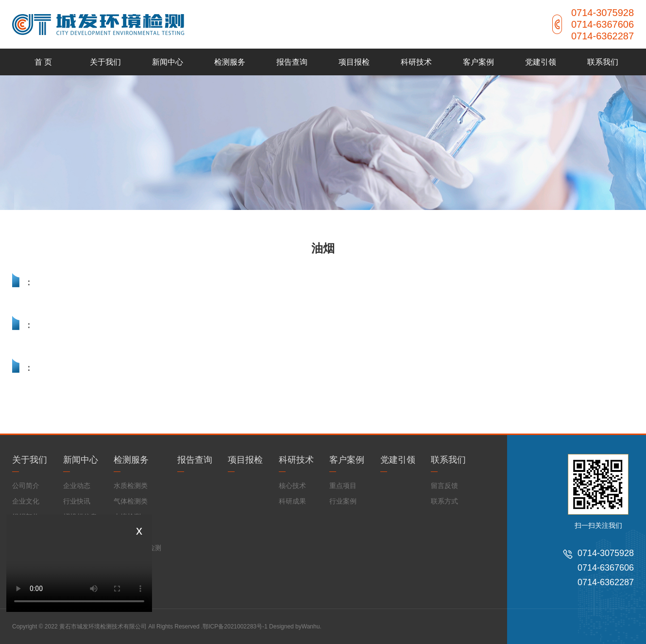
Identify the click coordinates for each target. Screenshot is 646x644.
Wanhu (311, 627)
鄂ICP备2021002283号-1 (235, 627)
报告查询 (292, 62)
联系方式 (444, 501)
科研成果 (292, 501)
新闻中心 (168, 62)
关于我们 (105, 62)
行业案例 (343, 501)
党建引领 (541, 62)
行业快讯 (77, 501)
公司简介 (26, 486)
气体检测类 (131, 501)
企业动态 (77, 486)
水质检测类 (131, 486)
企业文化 (26, 501)
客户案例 (478, 62)
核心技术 (292, 486)
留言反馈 (444, 486)
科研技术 (416, 62)
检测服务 (230, 62)
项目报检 (354, 62)
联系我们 (603, 62)
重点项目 (343, 486)
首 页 (43, 62)
